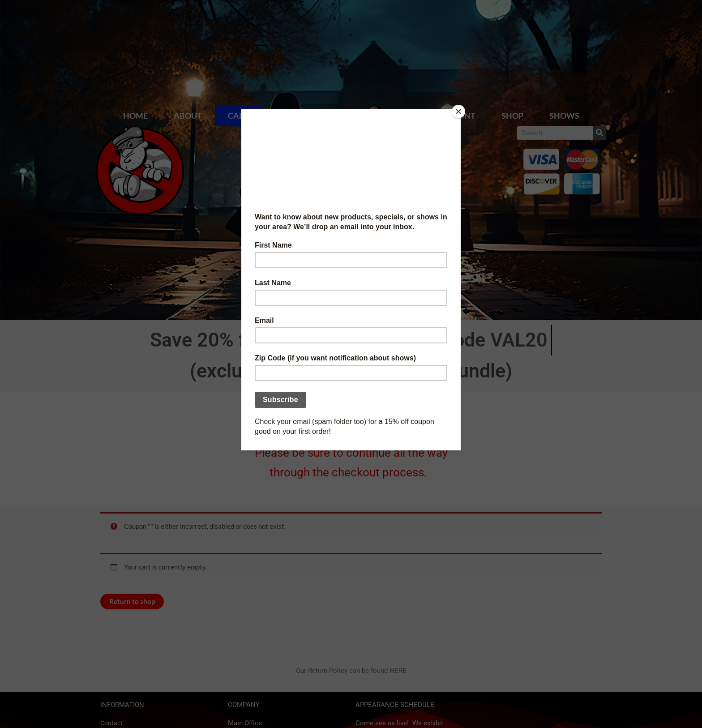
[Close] (458, 111)
